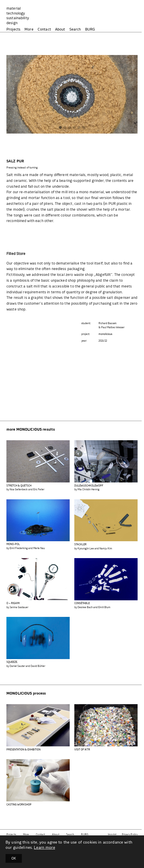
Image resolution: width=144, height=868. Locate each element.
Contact (44, 30)
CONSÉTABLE (82, 603)
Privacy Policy (130, 835)
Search (75, 30)
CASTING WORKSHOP (19, 805)
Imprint (112, 835)
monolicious (106, 334)
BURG (90, 30)
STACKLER (80, 545)
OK (14, 858)
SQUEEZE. (12, 662)
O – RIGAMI (13, 603)
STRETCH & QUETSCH (19, 486)
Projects (13, 30)
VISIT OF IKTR (82, 750)
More (29, 30)
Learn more (44, 848)
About (60, 30)
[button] (60, 128)
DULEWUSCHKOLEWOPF (89, 486)
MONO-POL (13, 544)
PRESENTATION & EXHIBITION (23, 750)
